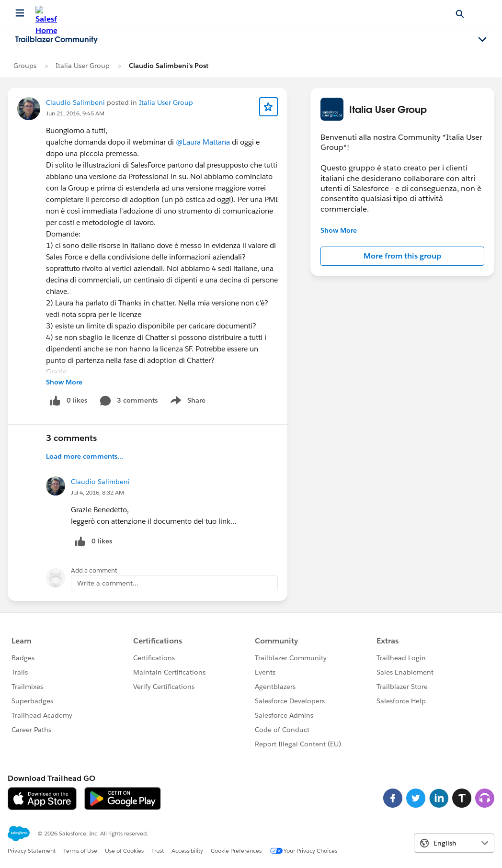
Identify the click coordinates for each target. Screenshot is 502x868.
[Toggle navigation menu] (482, 40)
